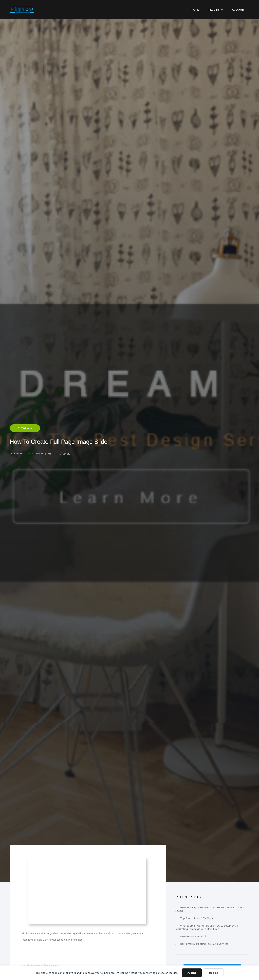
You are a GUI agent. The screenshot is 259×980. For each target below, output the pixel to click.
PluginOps (16, 454)
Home (195, 10)
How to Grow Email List (194, 936)
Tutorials (25, 428)
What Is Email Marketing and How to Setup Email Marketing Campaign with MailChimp (207, 927)
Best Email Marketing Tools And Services (204, 944)
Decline (214, 973)
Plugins (216, 10)
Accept (192, 973)
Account (238, 10)
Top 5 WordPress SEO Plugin (197, 918)
